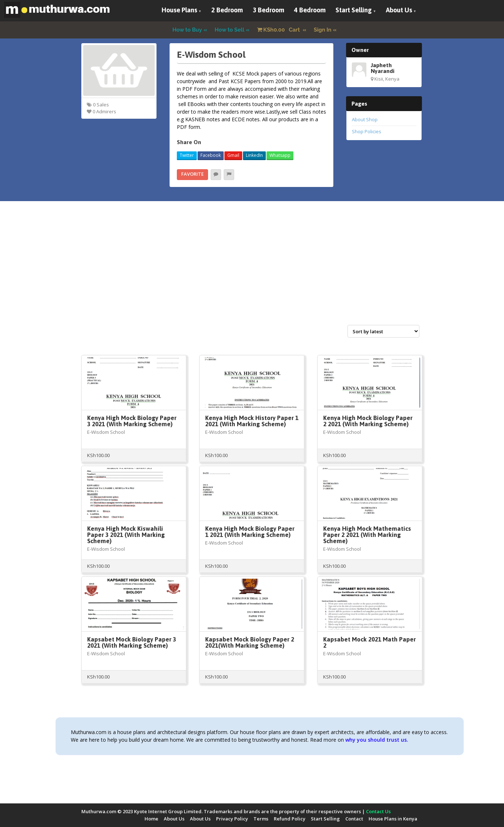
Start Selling (354, 10)
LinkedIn (254, 155)
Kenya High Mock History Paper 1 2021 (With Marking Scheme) (252, 421)
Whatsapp (280, 155)
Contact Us (378, 811)
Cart (279, 30)
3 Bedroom (269, 10)
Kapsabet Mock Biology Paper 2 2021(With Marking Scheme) (250, 642)
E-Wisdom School (106, 432)
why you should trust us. (377, 740)
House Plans (179, 10)
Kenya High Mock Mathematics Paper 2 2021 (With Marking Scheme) (367, 535)
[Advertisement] (252, 271)
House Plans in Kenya (393, 819)
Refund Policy (290, 819)
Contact (354, 819)
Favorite (192, 174)
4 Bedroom (310, 10)
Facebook (211, 155)
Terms (261, 819)
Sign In (323, 30)
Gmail (233, 155)
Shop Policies (367, 131)
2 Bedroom (227, 10)
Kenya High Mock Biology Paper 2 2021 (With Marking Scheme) (368, 421)
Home (151, 819)
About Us (399, 10)
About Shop (365, 119)
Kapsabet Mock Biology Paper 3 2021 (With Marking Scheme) (132, 642)
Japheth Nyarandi (383, 68)
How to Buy (187, 30)
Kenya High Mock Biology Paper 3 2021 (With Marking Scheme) (132, 421)
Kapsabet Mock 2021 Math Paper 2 (369, 642)
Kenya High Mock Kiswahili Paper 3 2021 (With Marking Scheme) (126, 535)
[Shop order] (383, 331)
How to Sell (229, 30)
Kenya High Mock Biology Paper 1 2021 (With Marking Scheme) (250, 532)
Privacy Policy (232, 819)
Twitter (187, 155)
